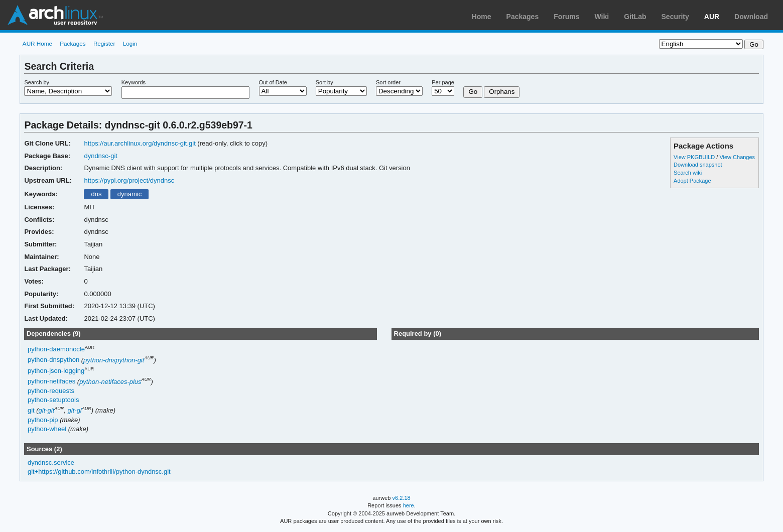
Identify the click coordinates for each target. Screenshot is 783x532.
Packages (523, 17)
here (409, 505)
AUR (712, 17)
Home (482, 17)
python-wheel (47, 429)
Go (473, 92)
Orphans (502, 92)
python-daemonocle (56, 349)
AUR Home (37, 43)
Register (104, 43)
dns (96, 194)
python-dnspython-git (114, 360)
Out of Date (273, 82)
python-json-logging (56, 371)
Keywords (134, 82)
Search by (37, 82)
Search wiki (688, 173)
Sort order (388, 82)
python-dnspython (53, 360)
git (31, 410)
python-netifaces (51, 382)
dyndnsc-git (100, 156)
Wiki (602, 17)
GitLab (635, 17)
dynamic (129, 194)
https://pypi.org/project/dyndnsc (129, 180)
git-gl (75, 410)
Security (675, 17)
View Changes (737, 157)
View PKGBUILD (695, 157)
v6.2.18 (402, 498)
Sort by (324, 82)
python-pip (43, 420)
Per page (443, 82)
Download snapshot (698, 165)
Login (130, 43)
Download (751, 17)
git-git (47, 410)
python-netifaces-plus (110, 382)
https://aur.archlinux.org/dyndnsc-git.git (140, 143)
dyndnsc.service (51, 462)
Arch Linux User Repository (55, 15)
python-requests (51, 391)
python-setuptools (53, 400)
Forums (566, 17)
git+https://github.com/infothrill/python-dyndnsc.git (99, 472)
